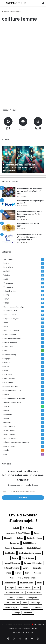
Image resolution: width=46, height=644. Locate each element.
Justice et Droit (9, 378)
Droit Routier (8, 382)
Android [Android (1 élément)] (16, 528)
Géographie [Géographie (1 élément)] (37, 568)
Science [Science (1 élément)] (20, 598)
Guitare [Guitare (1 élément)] (26, 568)
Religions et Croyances (12, 319)
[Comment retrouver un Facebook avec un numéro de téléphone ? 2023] (9, 192)
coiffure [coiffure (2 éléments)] (20, 538)
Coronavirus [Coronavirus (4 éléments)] (14, 543)
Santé (6, 279)
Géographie (8, 414)
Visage (6, 303)
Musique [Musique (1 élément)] (10, 588)
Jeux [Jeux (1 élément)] (12, 578)
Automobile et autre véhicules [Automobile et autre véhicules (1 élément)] (18, 533)
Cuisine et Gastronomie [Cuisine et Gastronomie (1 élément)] (14, 548)
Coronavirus (8, 283)
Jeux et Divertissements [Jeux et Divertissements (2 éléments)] (27, 578)
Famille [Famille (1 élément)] (15, 558)
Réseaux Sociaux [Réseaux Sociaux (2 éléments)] (34, 593)
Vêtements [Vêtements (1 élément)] (28, 613)
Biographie (7, 359)
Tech (5, 351)
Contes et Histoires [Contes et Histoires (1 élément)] (34, 538)
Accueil (6, 12)
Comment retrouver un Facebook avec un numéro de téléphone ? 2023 (30, 191)
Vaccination (8, 287)
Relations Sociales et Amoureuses (16, 442)
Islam (6, 323)
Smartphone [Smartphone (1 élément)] (32, 598)
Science (6, 410)
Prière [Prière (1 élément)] (37, 588)
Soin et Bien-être (10, 291)
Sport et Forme (9, 446)
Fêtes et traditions (10, 343)
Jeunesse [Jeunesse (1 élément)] (37, 573)
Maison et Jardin (10, 426)
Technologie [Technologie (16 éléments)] (36, 603)
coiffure (6, 299)
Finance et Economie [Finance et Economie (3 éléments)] (12, 563)
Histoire (6, 418)
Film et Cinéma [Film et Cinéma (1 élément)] (28, 558)
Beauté (6, 295)
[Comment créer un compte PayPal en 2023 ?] (9, 204)
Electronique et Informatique (14, 307)
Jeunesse (7, 422)
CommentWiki (39, 624)
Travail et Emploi (10, 315)
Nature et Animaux (10, 438)
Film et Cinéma (9, 434)
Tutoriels (7, 275)
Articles (18, 628)
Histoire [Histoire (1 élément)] (8, 573)
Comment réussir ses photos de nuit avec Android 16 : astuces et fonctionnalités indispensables (21, 168)
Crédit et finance (10, 335)
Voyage (6, 406)
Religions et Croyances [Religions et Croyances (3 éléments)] (14, 593)
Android (7, 271)
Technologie (8, 259)
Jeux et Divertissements (12, 339)
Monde (6, 450)
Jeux (5, 454)
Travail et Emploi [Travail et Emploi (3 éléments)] (11, 608)
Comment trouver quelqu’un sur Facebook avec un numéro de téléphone (29, 214)
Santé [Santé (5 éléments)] (11, 598)
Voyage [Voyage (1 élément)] (17, 613)
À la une (35, 628)
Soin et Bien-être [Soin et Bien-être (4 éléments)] (12, 603)
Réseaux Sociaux (10, 311)
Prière (6, 327)
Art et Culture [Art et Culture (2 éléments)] (28, 528)
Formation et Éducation (12, 402)
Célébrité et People (10, 355)
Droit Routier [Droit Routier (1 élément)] (10, 553)
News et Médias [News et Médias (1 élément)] (24, 588)
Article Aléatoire (19, 632)
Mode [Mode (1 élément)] (39, 583)
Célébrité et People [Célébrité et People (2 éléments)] (34, 548)
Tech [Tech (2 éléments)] (25, 603)
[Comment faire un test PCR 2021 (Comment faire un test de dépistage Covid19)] (9, 238)
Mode (6, 370)
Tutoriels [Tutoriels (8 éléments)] (25, 608)
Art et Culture (8, 347)
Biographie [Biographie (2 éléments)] (8, 538)
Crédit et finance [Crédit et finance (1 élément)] (30, 543)
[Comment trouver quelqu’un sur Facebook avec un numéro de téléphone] (9, 215)
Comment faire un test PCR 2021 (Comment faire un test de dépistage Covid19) (30, 237)
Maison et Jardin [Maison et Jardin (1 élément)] (27, 583)
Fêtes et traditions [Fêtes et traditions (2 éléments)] (12, 568)
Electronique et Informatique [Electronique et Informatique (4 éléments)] (30, 553)
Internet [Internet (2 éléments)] (18, 573)
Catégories (26, 628)
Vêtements (8, 374)
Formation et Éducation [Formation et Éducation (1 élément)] (33, 563)
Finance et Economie (11, 331)
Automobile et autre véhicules (14, 398)
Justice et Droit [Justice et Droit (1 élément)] (10, 583)
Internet (6, 263)
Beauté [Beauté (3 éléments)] (37, 533)
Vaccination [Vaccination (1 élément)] (37, 608)
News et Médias (9, 430)
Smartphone (8, 267)
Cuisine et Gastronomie (12, 390)
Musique (7, 363)
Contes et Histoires (11, 386)
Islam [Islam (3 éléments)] (27, 573)
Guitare (6, 367)
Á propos (29, 632)
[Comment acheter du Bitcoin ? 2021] (9, 227)
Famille (6, 394)
